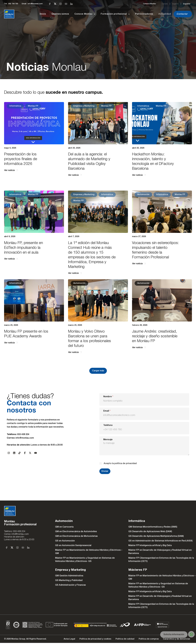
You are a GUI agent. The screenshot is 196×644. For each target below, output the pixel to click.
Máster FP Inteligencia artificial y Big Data (150, 546)
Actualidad (165, 14)
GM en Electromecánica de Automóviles (76, 532)
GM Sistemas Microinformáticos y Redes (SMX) (153, 527)
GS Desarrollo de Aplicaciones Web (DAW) (150, 532)
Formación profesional (115, 14)
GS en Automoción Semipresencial (73, 546)
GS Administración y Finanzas (70, 585)
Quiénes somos (60, 14)
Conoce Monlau (85, 14)
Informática (15, 106)
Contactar (182, 14)
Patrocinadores (144, 14)
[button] (98, 371)
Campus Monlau (149, 4)
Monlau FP (33, 106)
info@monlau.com (25, 438)
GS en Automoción (65, 541)
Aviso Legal (64, 639)
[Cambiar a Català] (165, 4)
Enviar (105, 471)
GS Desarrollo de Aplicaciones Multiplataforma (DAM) (156, 536)
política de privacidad (125, 464)
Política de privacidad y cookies (91, 639)
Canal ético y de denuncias (176, 639)
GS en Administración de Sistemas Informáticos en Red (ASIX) (160, 541)
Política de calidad (122, 639)
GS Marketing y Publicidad (69, 580)
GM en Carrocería (64, 527)
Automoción (143, 195)
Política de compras (147, 639)
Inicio (43, 14)
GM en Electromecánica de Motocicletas (76, 536)
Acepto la (120, 464)
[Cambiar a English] (175, 4)
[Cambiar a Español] (187, 4)
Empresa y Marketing (84, 106)
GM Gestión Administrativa (69, 576)
